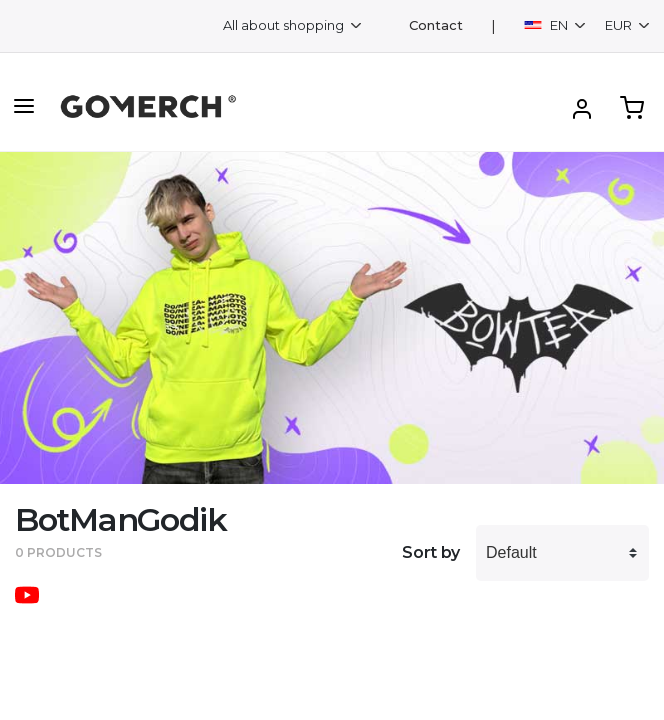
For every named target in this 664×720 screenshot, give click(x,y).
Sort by (431, 552)
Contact (436, 25)
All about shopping (285, 25)
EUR (620, 25)
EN (547, 25)
